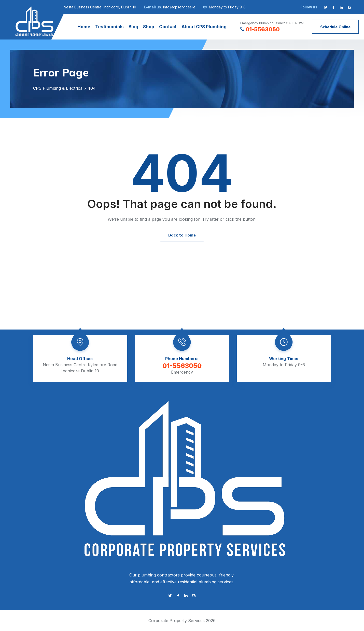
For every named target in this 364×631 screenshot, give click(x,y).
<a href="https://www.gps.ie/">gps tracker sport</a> (182, 297)
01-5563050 (260, 29)
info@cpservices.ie (179, 7)
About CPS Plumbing (204, 27)
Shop (149, 27)
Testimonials (109, 27)
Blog (133, 27)
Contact (168, 27)
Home (84, 27)
